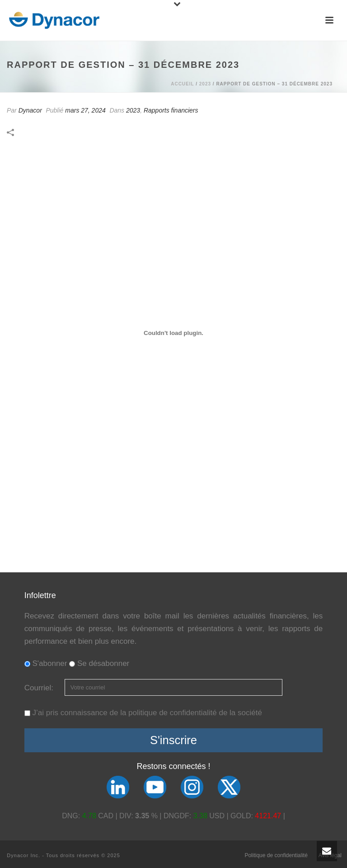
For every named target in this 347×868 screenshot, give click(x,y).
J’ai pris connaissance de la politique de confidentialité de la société (147, 713)
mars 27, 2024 (85, 110)
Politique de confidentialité (276, 855)
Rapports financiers (171, 110)
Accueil (182, 84)
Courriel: (40, 688)
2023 (205, 84)
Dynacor (30, 110)
